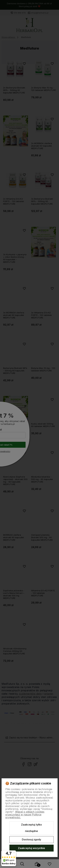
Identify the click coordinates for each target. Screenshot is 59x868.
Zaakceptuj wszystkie (31, 848)
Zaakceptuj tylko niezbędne (31, 828)
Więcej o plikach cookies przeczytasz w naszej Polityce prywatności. (25, 815)
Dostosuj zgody (31, 839)
